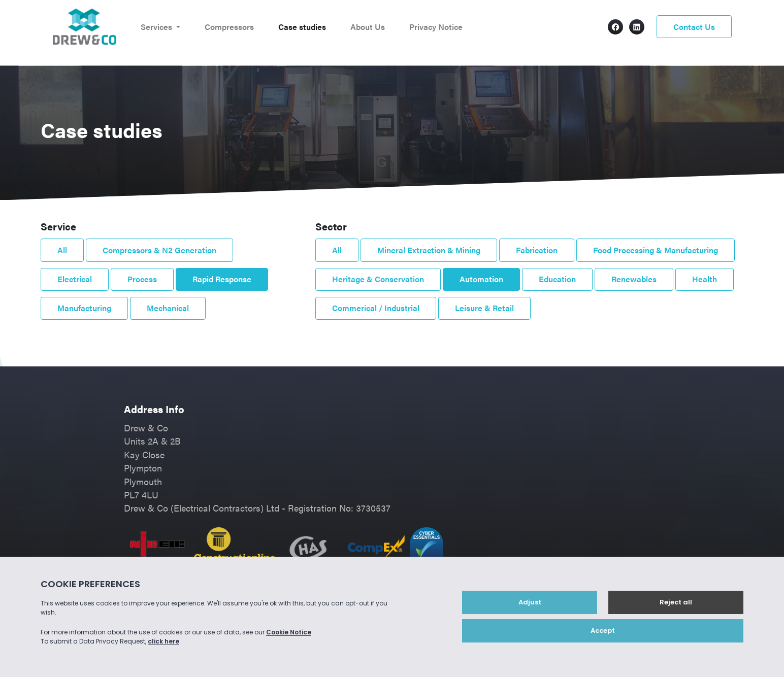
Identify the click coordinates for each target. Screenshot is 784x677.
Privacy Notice (436, 27)
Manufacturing (84, 308)
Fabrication (537, 250)
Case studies (302, 27)
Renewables (634, 279)
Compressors (229, 27)
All (62, 250)
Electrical (75, 279)
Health (705, 279)
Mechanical (168, 308)
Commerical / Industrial (376, 308)
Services (157, 27)
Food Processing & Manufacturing (656, 250)
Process (142, 279)
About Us (368, 27)
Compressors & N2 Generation (159, 250)
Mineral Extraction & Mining (429, 250)
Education (557, 279)
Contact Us (694, 27)
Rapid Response (222, 279)
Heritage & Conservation (378, 279)
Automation (481, 279)
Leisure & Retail (484, 308)
